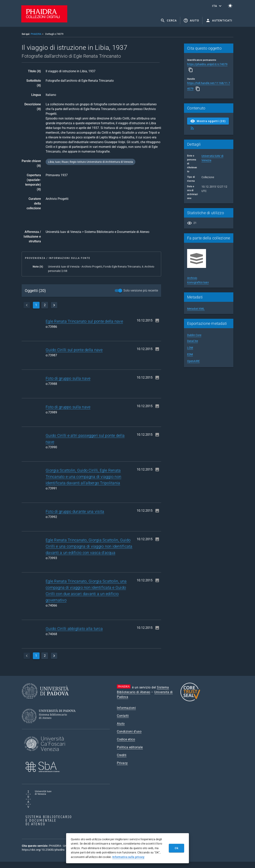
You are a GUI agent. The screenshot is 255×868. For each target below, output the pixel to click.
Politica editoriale (130, 747)
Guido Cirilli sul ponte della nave (74, 350)
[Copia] (191, 70)
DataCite (193, 341)
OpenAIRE (193, 361)
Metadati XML (196, 309)
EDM (190, 354)
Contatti (123, 716)
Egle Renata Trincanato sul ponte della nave (84, 321)
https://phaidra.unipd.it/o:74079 (207, 64)
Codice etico (126, 739)
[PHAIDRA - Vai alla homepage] (44, 21)
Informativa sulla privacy (128, 857)
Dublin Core (194, 335)
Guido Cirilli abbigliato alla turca (74, 629)
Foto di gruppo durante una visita (75, 511)
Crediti (122, 755)
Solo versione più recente (141, 290)
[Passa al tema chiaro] (230, 6)
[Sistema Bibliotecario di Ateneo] (50, 727)
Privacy (122, 763)
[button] (217, 6)
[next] (54, 305)
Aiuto (121, 724)
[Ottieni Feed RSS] (192, 128)
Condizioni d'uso (129, 731)
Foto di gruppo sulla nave (68, 378)
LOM (190, 348)
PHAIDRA (36, 34)
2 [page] (45, 305)
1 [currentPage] (36, 305)
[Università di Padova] (45, 702)
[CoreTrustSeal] (190, 701)
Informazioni (126, 708)
